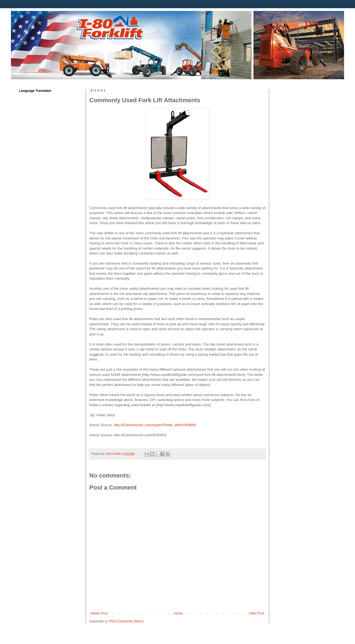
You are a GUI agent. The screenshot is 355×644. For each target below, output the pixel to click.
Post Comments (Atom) (126, 621)
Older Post (257, 613)
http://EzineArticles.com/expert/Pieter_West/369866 (154, 425)
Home (178, 613)
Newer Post (99, 613)
